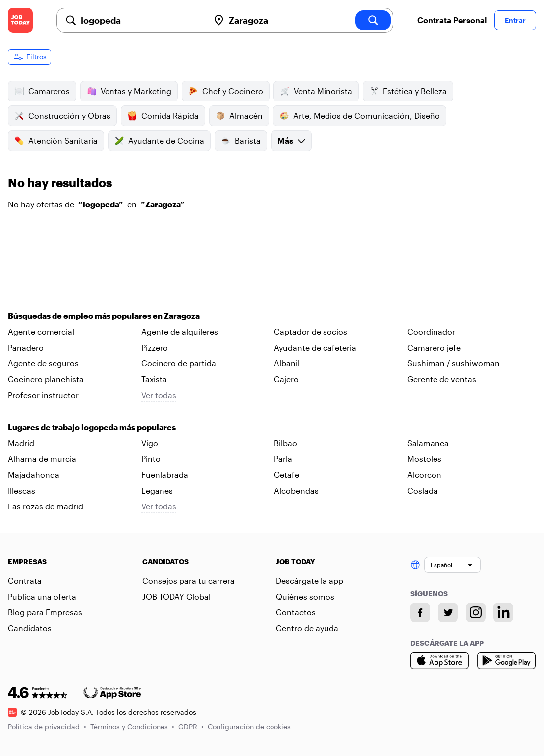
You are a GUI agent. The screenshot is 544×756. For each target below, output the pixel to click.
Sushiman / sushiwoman (454, 363)
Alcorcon (424, 475)
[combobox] (141, 20)
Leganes (157, 490)
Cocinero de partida (179, 363)
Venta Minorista (316, 91)
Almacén (239, 116)
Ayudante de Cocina (159, 141)
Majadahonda (34, 475)
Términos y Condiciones (132, 727)
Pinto (151, 459)
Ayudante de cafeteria (315, 347)
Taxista (154, 379)
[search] (373, 20)
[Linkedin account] (503, 612)
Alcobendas (296, 490)
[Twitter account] (448, 612)
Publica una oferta (42, 596)
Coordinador (431, 331)
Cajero (286, 379)
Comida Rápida (163, 116)
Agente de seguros (43, 363)
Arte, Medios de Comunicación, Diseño (360, 116)
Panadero (26, 347)
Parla (283, 459)
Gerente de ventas (442, 379)
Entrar (515, 20)
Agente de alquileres (180, 331)
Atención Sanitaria (56, 141)
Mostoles (424, 459)
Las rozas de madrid (46, 506)
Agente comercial (41, 331)
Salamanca (428, 443)
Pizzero (155, 347)
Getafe (287, 475)
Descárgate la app (310, 580)
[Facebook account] (420, 612)
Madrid (21, 443)
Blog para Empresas (45, 612)
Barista (241, 141)
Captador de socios (311, 331)
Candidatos (30, 628)
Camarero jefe (434, 347)
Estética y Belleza (408, 91)
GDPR (191, 727)
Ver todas (159, 395)
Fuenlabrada (165, 475)
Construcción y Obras (62, 116)
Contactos (296, 612)
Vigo (150, 443)
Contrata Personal (452, 20)
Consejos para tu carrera (189, 580)
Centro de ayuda (307, 628)
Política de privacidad (47, 727)
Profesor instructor (43, 395)
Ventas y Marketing (129, 91)
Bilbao (286, 443)
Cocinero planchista (46, 379)
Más (291, 140)
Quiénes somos (305, 596)
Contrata (25, 580)
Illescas (22, 490)
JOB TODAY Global (176, 596)
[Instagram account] (476, 612)
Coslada (423, 490)
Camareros (42, 91)
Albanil (287, 363)
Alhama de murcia (42, 459)
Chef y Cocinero (226, 91)
